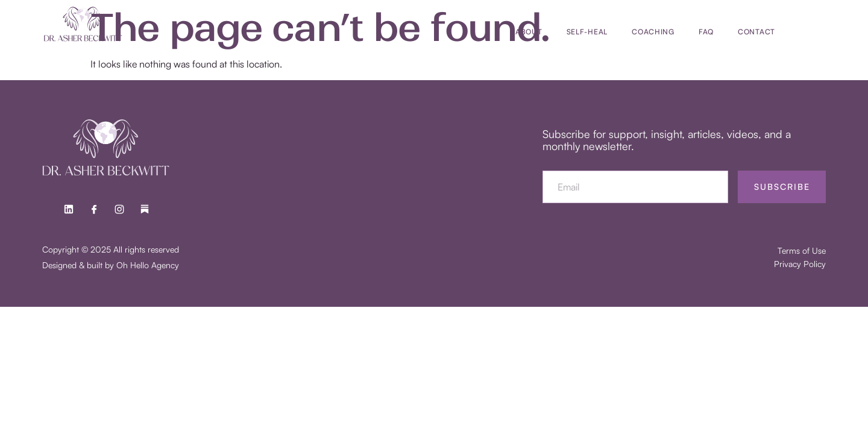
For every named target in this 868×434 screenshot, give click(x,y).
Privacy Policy (800, 264)
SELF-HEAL (587, 32)
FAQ (706, 32)
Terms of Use (802, 250)
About (529, 32)
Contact (756, 32)
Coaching (653, 32)
